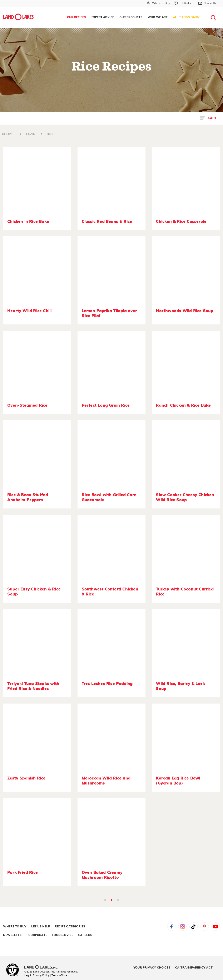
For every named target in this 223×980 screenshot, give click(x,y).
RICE (50, 134)
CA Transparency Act (194, 968)
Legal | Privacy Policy (37, 975)
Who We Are (158, 17)
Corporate (38, 935)
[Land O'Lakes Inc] (43, 967)
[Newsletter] (208, 3)
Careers (85, 935)
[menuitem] (77, 18)
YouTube (216, 927)
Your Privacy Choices (152, 968)
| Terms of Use (59, 975)
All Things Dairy (186, 17)
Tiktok (194, 927)
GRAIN (31, 134)
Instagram (182, 927)
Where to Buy (15, 927)
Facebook (171, 927)
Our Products (131, 17)
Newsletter (13, 935)
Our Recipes (77, 17)
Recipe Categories (70, 927)
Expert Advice (103, 17)
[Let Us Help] (184, 3)
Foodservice (63, 935)
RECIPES (8, 134)
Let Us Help (41, 927)
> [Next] (118, 900)
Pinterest (205, 927)
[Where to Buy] (158, 3)
